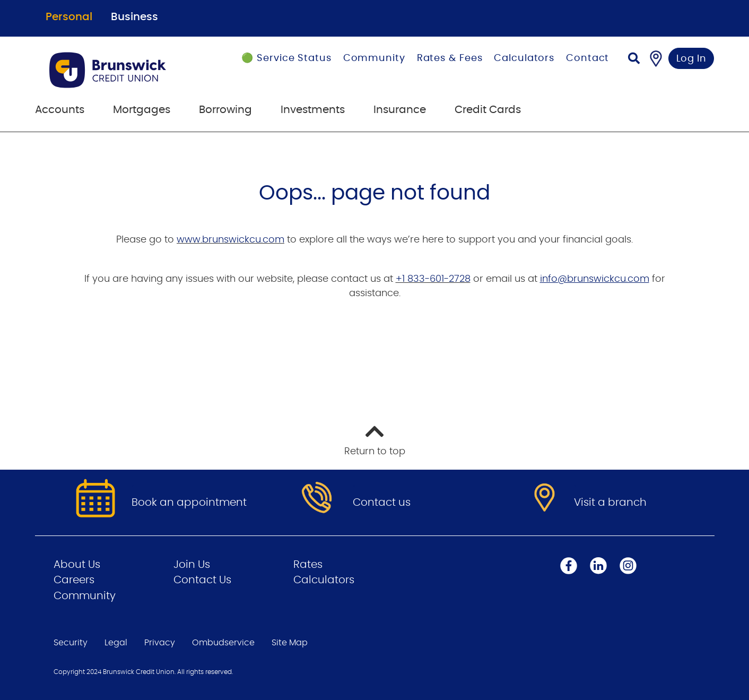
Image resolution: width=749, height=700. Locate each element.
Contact (587, 58)
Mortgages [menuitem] (142, 110)
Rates (308, 565)
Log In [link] (691, 59)
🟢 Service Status (286, 58)
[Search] (634, 60)
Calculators (524, 58)
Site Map (290, 643)
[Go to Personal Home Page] (121, 70)
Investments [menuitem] (313, 110)
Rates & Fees (450, 58)
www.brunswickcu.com (230, 240)
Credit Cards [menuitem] (488, 110)
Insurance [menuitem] (400, 110)
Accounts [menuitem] (60, 110)
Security (71, 643)
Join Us (192, 565)
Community (374, 58)
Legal (116, 643)
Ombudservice (223, 643)
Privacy (160, 643)
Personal (69, 17)
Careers (74, 580)
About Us (77, 565)
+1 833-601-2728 (433, 279)
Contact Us (202, 580)
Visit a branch (610, 503)
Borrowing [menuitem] (225, 110)
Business (134, 17)
